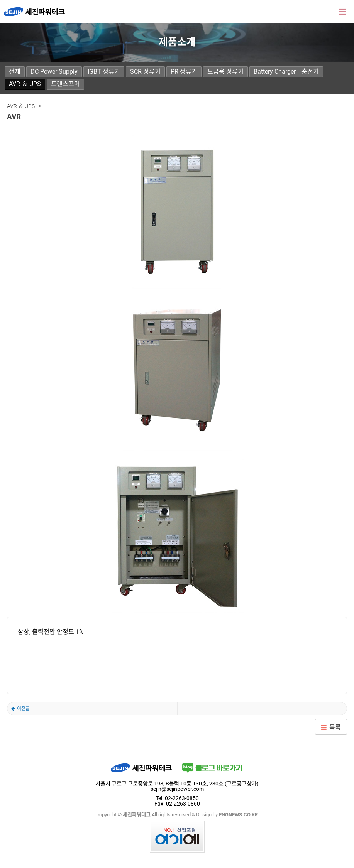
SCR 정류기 (145, 72)
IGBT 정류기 (104, 72)
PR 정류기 (184, 72)
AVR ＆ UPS (25, 84)
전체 (15, 72)
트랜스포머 (65, 84)
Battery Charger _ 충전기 (286, 72)
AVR (20, 709)
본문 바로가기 (0, 0)
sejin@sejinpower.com (177, 789)
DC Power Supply (54, 72)
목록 (335, 727)
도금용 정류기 (225, 72)
